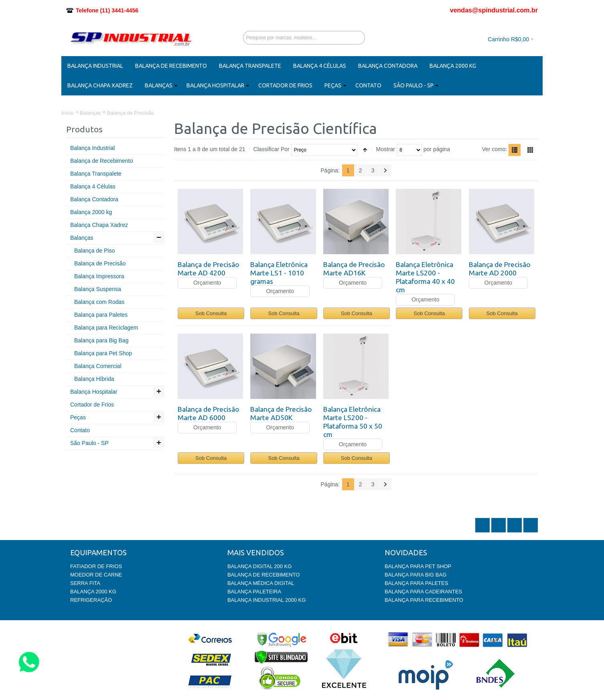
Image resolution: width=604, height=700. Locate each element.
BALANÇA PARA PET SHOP (418, 566)
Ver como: (494, 149)
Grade (530, 150)
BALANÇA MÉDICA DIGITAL (261, 583)
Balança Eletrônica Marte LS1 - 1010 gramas (279, 273)
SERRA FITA (85, 583)
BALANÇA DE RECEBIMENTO (263, 575)
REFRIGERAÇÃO (91, 600)
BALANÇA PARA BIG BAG (416, 575)
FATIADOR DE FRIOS (96, 566)
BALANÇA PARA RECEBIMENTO (424, 600)
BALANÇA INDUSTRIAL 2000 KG (267, 600)
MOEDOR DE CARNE (96, 575)
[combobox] (304, 38)
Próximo (385, 170)
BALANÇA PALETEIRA (254, 592)
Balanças (90, 113)
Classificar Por (272, 149)
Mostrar (386, 149)
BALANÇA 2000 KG (93, 592)
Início (68, 113)
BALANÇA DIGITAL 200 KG (259, 566)
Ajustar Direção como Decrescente (365, 150)
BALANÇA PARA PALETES (416, 583)
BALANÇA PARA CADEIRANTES (423, 592)
